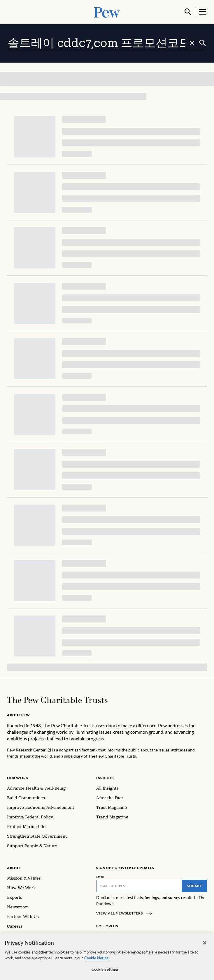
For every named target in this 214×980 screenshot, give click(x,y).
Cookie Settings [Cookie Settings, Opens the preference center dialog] (105, 972)
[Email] (139, 885)
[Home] (57, 699)
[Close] (205, 946)
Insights (105, 777)
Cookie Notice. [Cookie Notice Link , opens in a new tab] (97, 960)
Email (100, 876)
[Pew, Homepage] (107, 12)
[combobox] (103, 43)
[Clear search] (192, 43)
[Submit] (203, 43)
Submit (194, 885)
